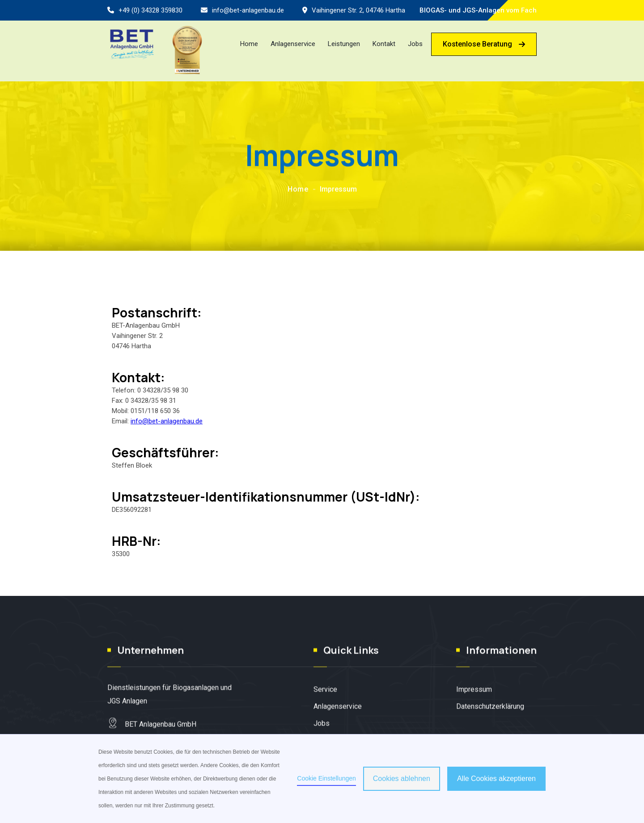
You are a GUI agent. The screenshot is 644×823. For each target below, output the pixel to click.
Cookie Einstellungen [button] (326, 778)
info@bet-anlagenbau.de (248, 10)
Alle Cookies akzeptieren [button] (496, 779)
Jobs (415, 44)
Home (249, 44)
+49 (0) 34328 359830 (150, 10)
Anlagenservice (293, 44)
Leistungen (344, 44)
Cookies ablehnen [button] (402, 779)
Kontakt (384, 44)
